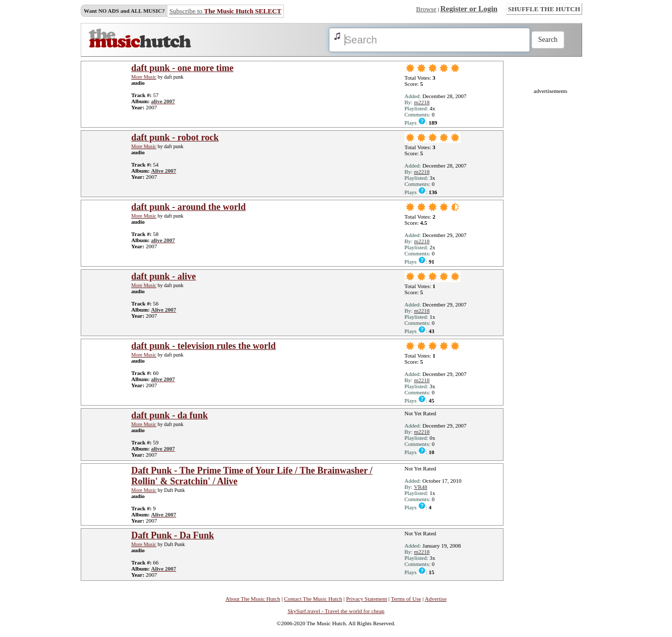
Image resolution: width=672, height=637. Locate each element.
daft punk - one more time (182, 68)
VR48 (420, 487)
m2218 (422, 102)
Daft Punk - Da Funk (173, 535)
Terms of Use (406, 599)
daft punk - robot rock (175, 137)
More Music (144, 77)
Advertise (436, 599)
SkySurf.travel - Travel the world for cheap (336, 611)
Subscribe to (225, 11)
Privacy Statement (367, 599)
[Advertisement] (550, 247)
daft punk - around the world (188, 207)
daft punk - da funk (170, 415)
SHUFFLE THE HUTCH (544, 9)
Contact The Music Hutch (313, 599)
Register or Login (469, 9)
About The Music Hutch (253, 599)
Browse (426, 9)
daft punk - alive (164, 276)
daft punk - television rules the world (203, 346)
